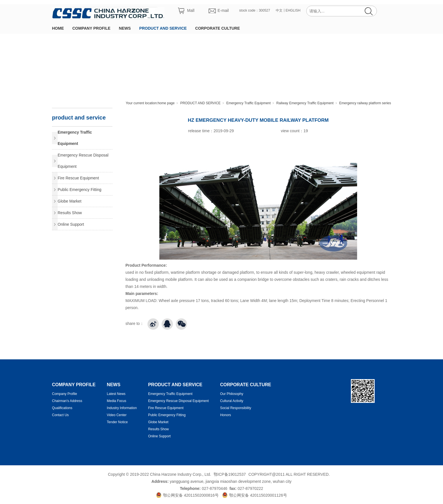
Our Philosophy (232, 394)
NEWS (125, 28)
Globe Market (70, 201)
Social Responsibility (236, 408)
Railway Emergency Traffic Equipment (305, 103)
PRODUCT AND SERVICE (163, 28)
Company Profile (65, 394)
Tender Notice (117, 422)
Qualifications (62, 408)
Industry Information (122, 408)
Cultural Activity (232, 401)
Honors (226, 415)
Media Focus (117, 401)
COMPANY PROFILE (91, 28)
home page (166, 103)
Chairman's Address (67, 401)
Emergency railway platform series (365, 103)
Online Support (71, 224)
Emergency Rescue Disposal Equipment (83, 161)
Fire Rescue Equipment (78, 178)
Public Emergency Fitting (80, 190)
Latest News (116, 394)
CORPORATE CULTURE (218, 28)
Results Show (70, 213)
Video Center (117, 415)
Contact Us (60, 415)
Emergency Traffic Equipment (248, 103)
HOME (58, 28)
